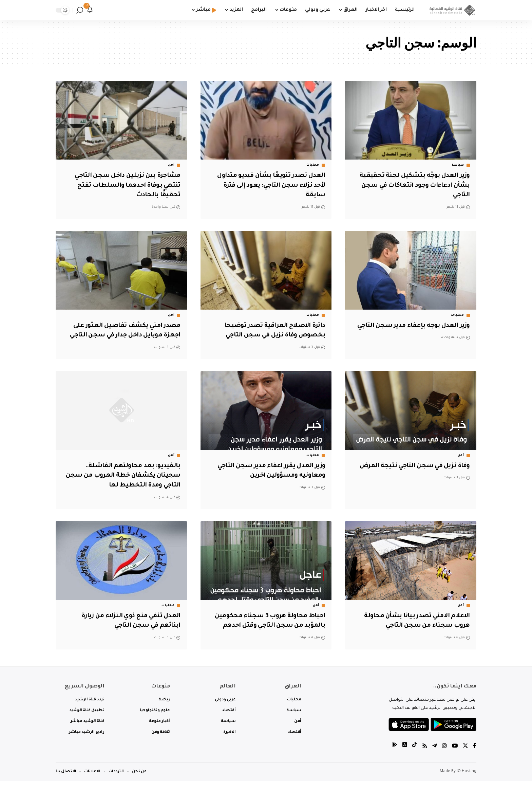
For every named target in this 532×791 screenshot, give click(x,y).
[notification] (90, 10)
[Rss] (424, 757)
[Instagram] (444, 757)
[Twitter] (465, 757)
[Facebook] (475, 757)
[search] (80, 10)
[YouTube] (454, 757)
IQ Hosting (467, 782)
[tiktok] (414, 757)
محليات (313, 165)
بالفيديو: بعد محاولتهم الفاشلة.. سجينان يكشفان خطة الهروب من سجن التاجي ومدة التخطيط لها (129, 485)
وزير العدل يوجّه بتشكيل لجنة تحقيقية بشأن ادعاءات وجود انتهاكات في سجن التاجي (412, 186)
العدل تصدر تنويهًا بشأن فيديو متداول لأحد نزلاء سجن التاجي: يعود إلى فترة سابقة (268, 186)
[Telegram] (434, 757)
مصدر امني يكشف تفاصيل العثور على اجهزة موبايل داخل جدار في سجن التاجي (124, 336)
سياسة (458, 165)
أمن (171, 165)
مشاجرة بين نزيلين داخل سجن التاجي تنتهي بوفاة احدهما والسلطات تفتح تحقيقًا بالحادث (125, 186)
